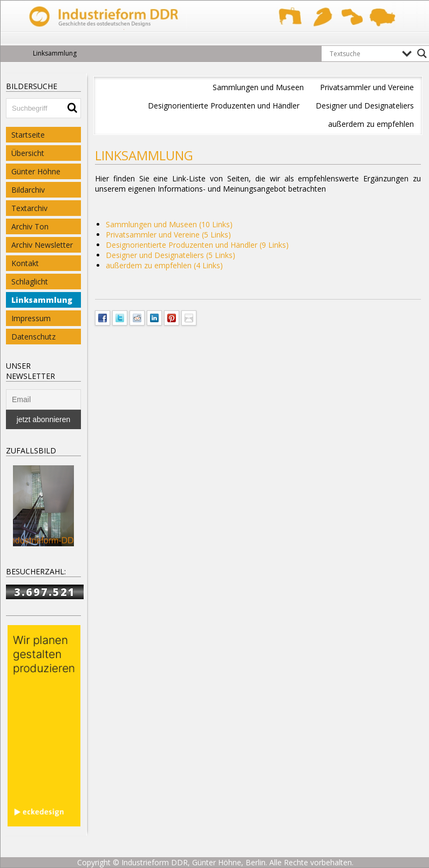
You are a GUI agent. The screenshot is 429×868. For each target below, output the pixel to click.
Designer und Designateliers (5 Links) (171, 255)
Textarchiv (29, 208)
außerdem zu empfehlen (371, 124)
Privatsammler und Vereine (367, 87)
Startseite (28, 135)
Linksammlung (42, 300)
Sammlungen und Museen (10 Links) (169, 224)
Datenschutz (33, 337)
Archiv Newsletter (42, 245)
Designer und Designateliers (365, 106)
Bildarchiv (28, 190)
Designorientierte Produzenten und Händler (224, 106)
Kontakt (25, 263)
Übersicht (28, 153)
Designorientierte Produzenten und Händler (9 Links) (197, 245)
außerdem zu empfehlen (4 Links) (164, 265)
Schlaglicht (30, 282)
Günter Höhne (36, 171)
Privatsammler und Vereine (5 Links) (168, 235)
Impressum (31, 318)
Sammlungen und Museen (258, 87)
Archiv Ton (30, 226)
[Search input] (363, 53)
